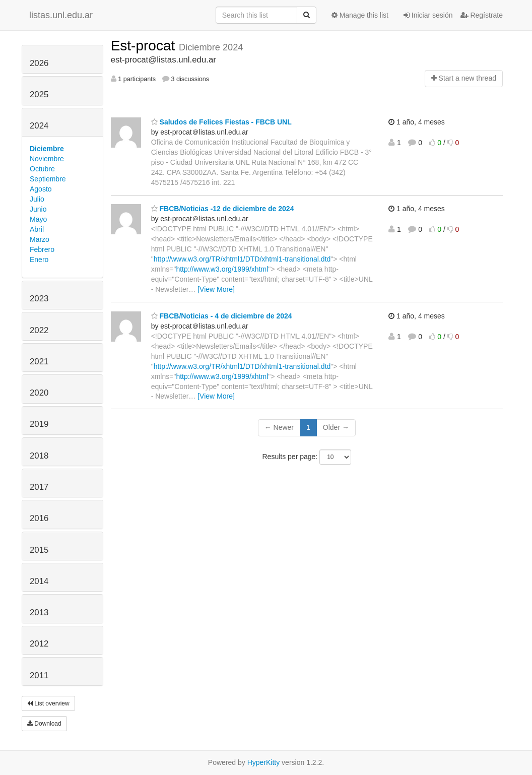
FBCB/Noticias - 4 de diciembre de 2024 (222, 316)
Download (44, 724)
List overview (48, 703)
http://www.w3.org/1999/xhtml (222, 269)
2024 (39, 126)
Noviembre (47, 159)
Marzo (40, 239)
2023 (39, 299)
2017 (39, 487)
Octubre (42, 169)
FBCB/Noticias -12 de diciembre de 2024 (223, 209)
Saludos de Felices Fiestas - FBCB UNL (221, 122)
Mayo (38, 219)
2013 (39, 612)
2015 (39, 550)
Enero (39, 260)
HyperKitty (264, 762)
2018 (39, 456)
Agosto (41, 189)
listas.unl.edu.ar (61, 15)
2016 (39, 518)
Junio (38, 209)
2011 (39, 675)
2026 (39, 63)
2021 (39, 362)
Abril (37, 229)
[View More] (216, 289)
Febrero (42, 249)
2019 (39, 424)
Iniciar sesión (428, 15)
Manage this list (360, 15)
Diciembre (47, 149)
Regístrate (482, 15)
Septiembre (48, 179)
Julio (37, 199)
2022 (39, 330)
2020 (39, 393)
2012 (39, 644)
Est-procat (145, 46)
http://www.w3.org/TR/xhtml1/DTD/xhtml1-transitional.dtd (242, 259)
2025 (39, 94)
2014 (39, 581)
